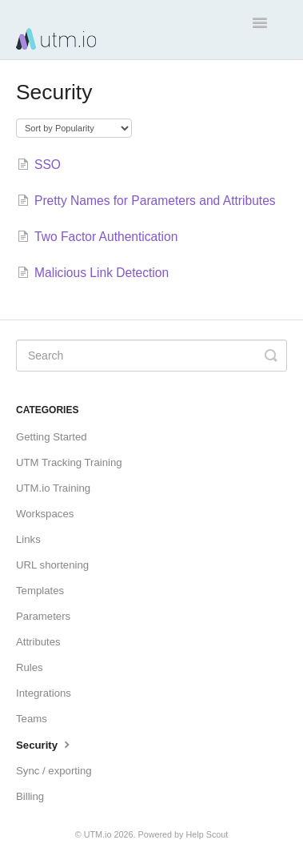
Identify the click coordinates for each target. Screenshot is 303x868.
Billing (30, 796)
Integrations (44, 693)
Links (28, 539)
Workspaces (45, 514)
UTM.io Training (53, 488)
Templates (40, 591)
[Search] (151, 356)
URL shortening (52, 565)
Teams (32, 719)
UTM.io (98, 834)
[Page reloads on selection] (74, 128)
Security (45, 744)
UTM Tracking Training (69, 462)
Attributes (38, 642)
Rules (30, 667)
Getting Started (52, 437)
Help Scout (207, 834)
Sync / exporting (54, 771)
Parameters (43, 616)
